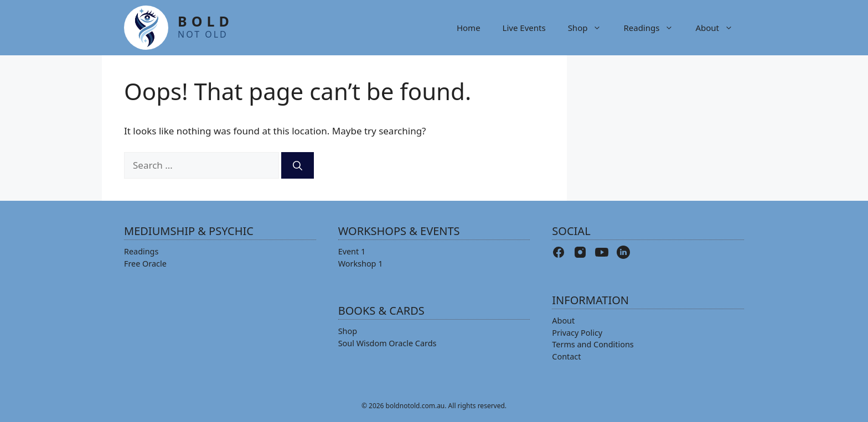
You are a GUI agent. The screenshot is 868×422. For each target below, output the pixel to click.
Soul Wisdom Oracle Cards (387, 343)
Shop (590, 28)
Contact (566, 356)
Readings (654, 28)
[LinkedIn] (623, 252)
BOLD (206, 26)
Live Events (524, 28)
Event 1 (352, 251)
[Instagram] (580, 252)
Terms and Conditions (593, 344)
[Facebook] (559, 252)
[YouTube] (602, 252)
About (720, 28)
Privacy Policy (577, 333)
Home (469, 28)
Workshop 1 (361, 264)
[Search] (298, 165)
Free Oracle (145, 264)
